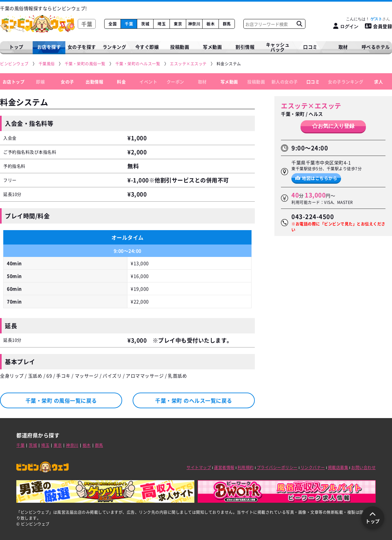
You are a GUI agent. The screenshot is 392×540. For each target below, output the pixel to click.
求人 (378, 82)
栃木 (211, 24)
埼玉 (162, 24)
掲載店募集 (338, 467)
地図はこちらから (316, 178)
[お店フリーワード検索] (299, 24)
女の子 (67, 82)
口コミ (310, 47)
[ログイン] (346, 26)
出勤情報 (94, 82)
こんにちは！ (368, 19)
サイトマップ (199, 467)
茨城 (145, 24)
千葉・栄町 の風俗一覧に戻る (61, 400)
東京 (178, 24)
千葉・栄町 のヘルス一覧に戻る (194, 400)
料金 (121, 82)
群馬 (227, 24)
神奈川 (194, 24)
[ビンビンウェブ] (15, 64)
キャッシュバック (278, 47)
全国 (113, 24)
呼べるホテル (376, 47)
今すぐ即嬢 (147, 47)
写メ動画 (212, 47)
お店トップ (14, 82)
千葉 (129, 24)
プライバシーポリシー (277, 467)
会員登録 (379, 26)
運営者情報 (224, 467)
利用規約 (246, 467)
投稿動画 (180, 47)
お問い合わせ (363, 467)
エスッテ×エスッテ (311, 106)
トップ (16, 47)
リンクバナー (313, 467)
